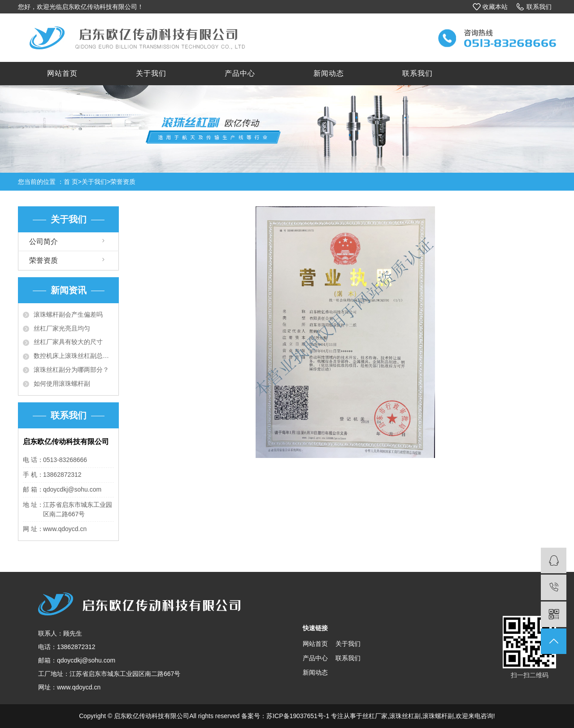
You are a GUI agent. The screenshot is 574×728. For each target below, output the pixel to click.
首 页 (71, 182)
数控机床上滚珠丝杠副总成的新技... (74, 356)
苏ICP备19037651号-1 (298, 716)
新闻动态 (329, 73)
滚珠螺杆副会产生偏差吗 (68, 314)
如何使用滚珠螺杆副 (62, 384)
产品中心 (240, 73)
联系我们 (539, 7)
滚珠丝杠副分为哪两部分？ (71, 370)
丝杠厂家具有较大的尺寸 (68, 342)
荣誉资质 (123, 182)
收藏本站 (495, 7)
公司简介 (43, 242)
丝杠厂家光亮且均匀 (62, 328)
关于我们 (151, 73)
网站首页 (62, 73)
